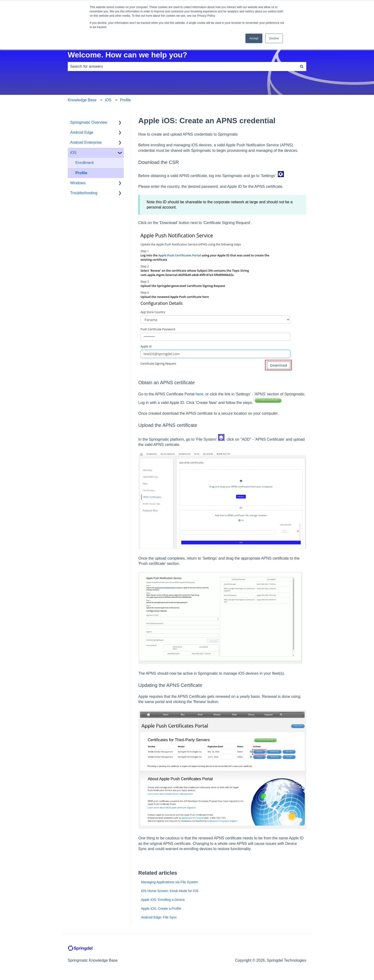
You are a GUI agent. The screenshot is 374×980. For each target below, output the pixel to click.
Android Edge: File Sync (159, 917)
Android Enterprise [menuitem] (86, 142)
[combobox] (182, 66)
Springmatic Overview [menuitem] (89, 122)
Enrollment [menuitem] (84, 163)
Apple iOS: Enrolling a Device (163, 900)
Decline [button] (274, 38)
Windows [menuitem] (78, 183)
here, (200, 394)
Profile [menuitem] (81, 173)
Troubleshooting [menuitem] (84, 193)
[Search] (302, 66)
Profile (125, 100)
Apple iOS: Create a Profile (161, 909)
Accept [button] (254, 38)
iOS (108, 100)
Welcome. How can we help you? (127, 55)
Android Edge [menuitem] (82, 132)
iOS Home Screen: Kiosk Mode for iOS (170, 891)
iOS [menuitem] (73, 153)
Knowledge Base (82, 100)
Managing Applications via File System (169, 882)
